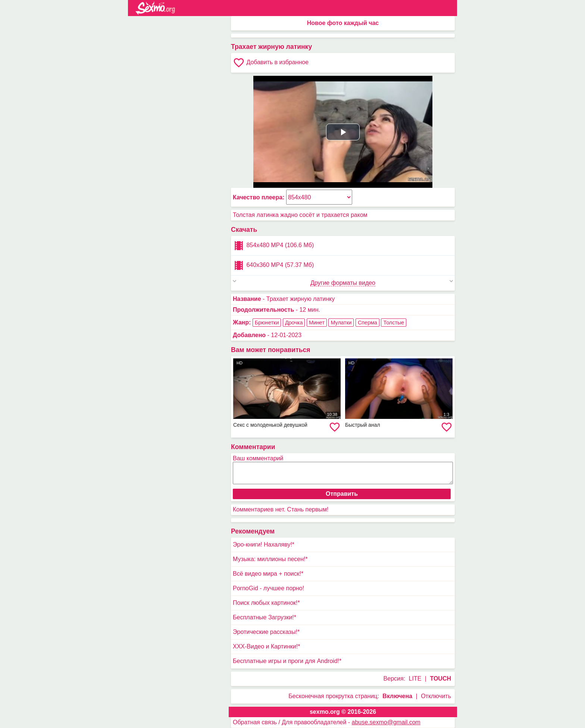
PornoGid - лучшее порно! (268, 588)
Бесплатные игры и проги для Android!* (287, 661)
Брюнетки (267, 323)
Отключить (436, 696)
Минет (317, 323)
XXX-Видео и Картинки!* (266, 646)
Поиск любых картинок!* (266, 603)
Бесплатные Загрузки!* (265, 617)
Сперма (367, 323)
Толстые (394, 323)
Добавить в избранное (271, 63)
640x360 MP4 (273, 265)
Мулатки (341, 323)
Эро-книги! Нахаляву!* (264, 545)
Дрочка (294, 323)
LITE (415, 679)
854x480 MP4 (273, 246)
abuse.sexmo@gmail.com (386, 722)
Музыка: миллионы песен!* (270, 559)
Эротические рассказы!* (266, 632)
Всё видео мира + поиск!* (268, 574)
